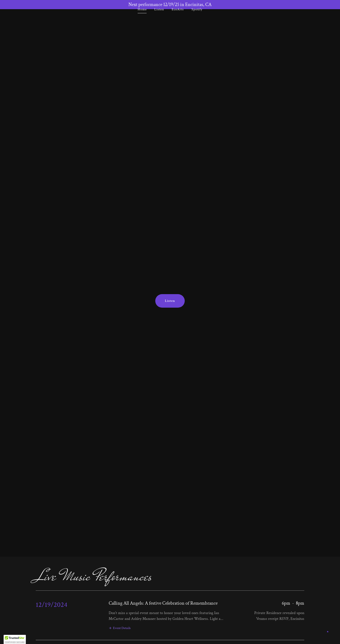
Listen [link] (159, 19)
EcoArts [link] (178, 19)
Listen (170, 301)
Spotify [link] (197, 19)
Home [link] (142, 19)
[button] (120, 628)
